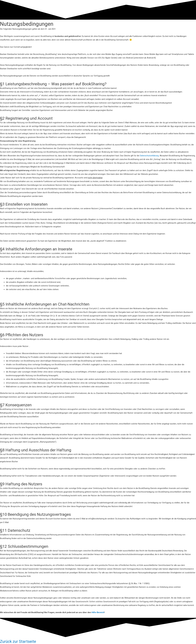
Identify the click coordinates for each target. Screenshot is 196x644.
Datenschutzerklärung (149, 156)
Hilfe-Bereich (98, 612)
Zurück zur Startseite (19, 641)
